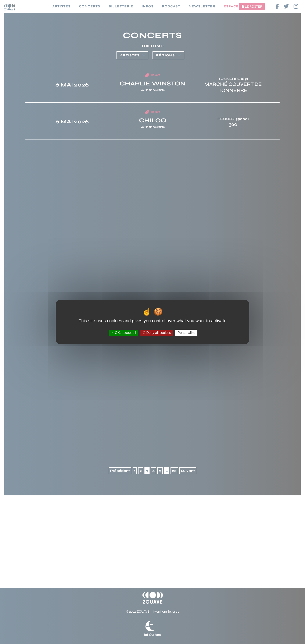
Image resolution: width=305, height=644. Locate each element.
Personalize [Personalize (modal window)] (186, 333)
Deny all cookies (157, 333)
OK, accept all (124, 333)
